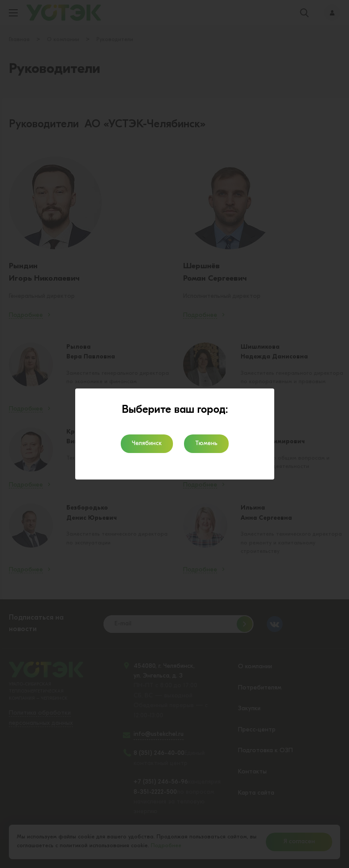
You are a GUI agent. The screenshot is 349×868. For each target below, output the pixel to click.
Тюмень (206, 444)
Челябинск (147, 444)
